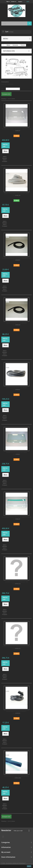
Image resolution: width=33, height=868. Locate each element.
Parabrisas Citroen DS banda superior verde (16, 129)
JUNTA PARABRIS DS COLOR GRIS (17, 194)
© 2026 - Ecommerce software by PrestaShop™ (14, 863)
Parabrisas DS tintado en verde (16, 452)
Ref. (14, 131)
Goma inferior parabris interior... (16, 711)
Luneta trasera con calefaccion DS (17, 582)
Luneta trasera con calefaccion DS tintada (17, 647)
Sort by (3, 89)
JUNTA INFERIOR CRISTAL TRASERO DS (16, 258)
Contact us (14, 2)
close (29, 866)
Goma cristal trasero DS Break (16, 388)
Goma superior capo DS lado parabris (16, 776)
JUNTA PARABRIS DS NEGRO (16, 323)
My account (6, 852)
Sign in (8, 2)
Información (9, 51)
